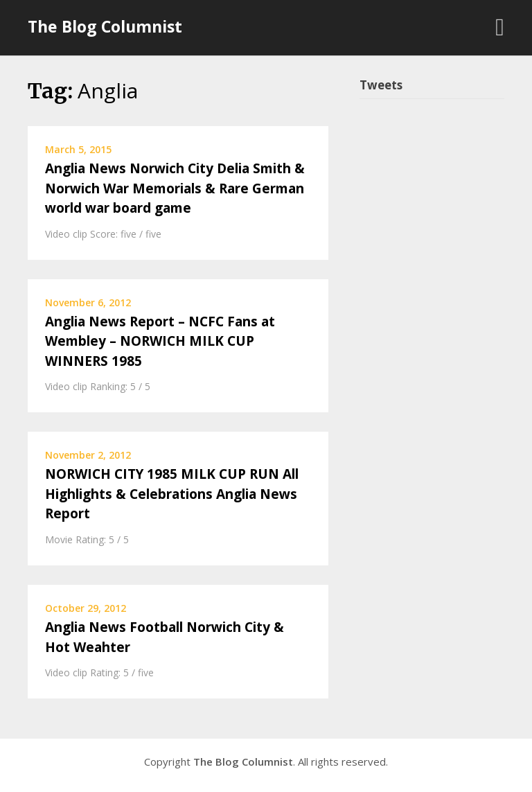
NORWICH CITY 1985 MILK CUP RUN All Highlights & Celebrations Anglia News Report (172, 494)
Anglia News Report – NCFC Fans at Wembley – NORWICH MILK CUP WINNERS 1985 (160, 341)
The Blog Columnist (105, 26)
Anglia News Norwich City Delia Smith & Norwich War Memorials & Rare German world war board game (175, 188)
